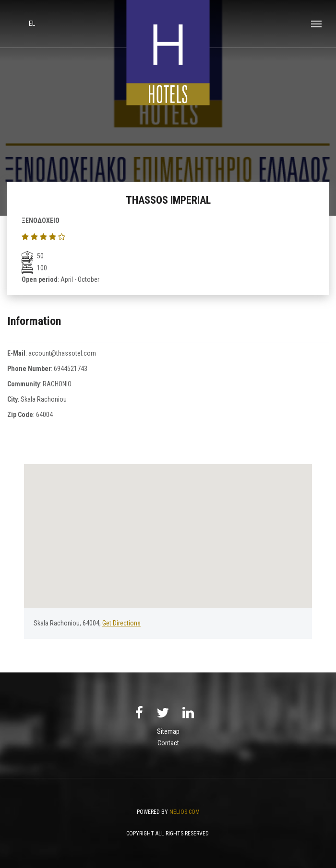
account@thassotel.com (62, 353)
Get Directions (121, 623)
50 (33, 256)
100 (34, 268)
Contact (168, 743)
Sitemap (168, 731)
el (32, 23)
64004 (44, 415)
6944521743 (71, 369)
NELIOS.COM (185, 812)
